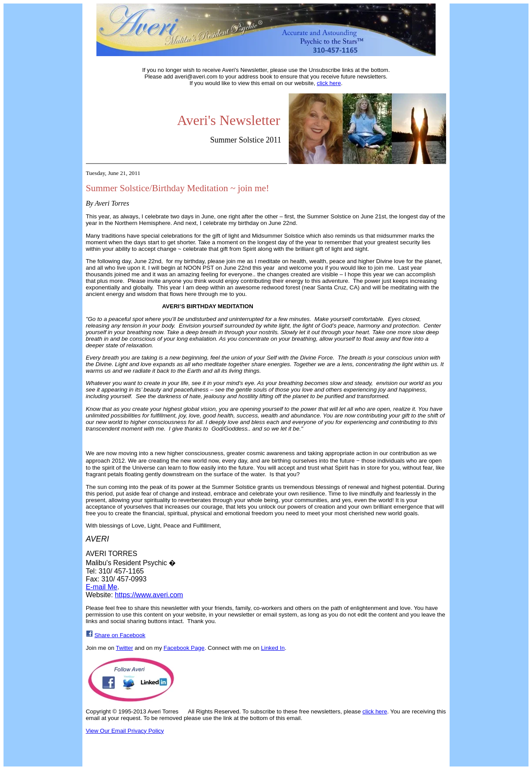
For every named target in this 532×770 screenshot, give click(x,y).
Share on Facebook (120, 635)
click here (329, 83)
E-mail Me (102, 587)
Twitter (124, 648)
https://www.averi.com (149, 595)
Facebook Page (184, 648)
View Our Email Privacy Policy (125, 731)
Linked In (273, 648)
